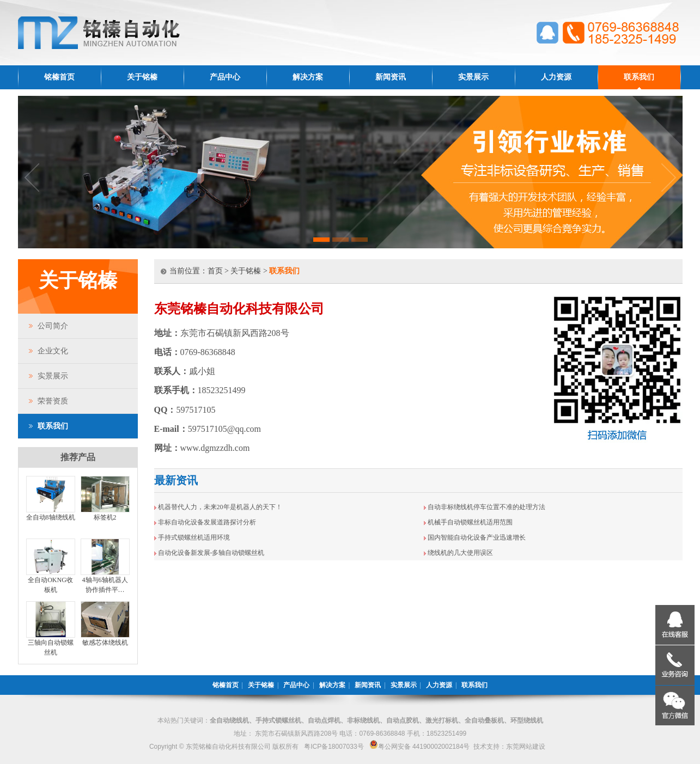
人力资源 (556, 77)
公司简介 (53, 326)
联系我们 (639, 77)
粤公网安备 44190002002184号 (420, 747)
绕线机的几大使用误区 (460, 553)
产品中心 (225, 77)
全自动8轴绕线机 (51, 517)
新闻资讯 (391, 77)
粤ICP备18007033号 (334, 747)
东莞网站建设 (526, 747)
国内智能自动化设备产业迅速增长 (477, 537)
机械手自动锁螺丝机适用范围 (470, 522)
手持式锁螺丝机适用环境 (194, 537)
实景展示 (473, 77)
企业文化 (53, 351)
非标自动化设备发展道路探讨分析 (207, 522)
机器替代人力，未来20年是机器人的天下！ (220, 507)
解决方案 (308, 77)
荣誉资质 (53, 401)
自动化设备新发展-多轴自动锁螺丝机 (211, 553)
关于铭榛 (142, 77)
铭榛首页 (59, 77)
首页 (215, 271)
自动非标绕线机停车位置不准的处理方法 (486, 507)
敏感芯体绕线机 (105, 643)
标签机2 (105, 517)
